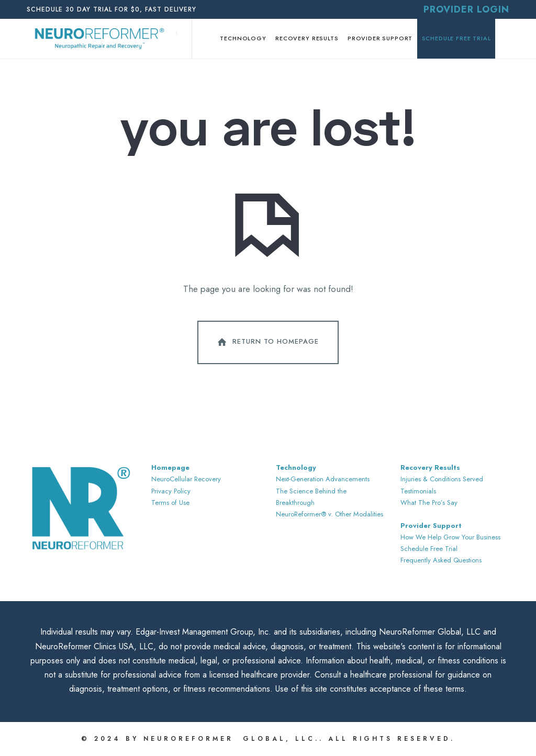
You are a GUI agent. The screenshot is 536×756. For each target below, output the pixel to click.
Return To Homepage (267, 342)
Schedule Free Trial (429, 549)
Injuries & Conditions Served (442, 479)
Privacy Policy (171, 491)
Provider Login (466, 9)
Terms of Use (170, 503)
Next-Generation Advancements (323, 479)
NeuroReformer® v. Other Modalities (330, 514)
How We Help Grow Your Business (450, 537)
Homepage (170, 467)
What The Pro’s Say (429, 503)
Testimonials (418, 491)
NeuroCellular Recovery (186, 479)
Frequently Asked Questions (441, 560)
